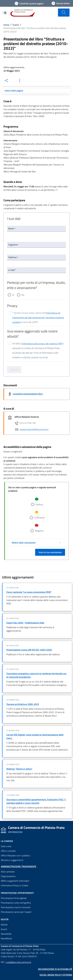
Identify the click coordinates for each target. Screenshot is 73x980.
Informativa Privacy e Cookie (15, 885)
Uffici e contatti (8, 851)
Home (6, 25)
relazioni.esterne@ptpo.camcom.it (34, 429)
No (23, 295)
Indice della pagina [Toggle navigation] (14, 91)
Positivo (39, 504)
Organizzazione (8, 876)
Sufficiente (39, 518)
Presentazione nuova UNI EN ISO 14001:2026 (29, 650)
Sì (13, 295)
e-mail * (12, 270)
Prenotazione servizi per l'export (16, 912)
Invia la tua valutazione (50, 552)
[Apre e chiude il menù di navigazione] (5, 13)
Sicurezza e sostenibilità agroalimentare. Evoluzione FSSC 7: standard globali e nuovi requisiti (36, 801)
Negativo (39, 531)
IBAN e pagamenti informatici (15, 881)
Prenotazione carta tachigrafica (16, 903)
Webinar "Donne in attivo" (19, 769)
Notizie (4, 925)
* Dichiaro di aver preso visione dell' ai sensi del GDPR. (38, 313)
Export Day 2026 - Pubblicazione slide (25, 623)
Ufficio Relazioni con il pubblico (15, 855)
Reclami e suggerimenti (12, 860)
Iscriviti (14, 370)
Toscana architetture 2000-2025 (23, 704)
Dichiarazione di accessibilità (55, 969)
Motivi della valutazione (24, 543)
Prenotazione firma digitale (14, 898)
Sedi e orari (6, 846)
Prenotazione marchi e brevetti (16, 907)
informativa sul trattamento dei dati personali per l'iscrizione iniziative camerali (38, 317)
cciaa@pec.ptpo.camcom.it (19, 962)
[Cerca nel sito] (64, 13)
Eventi (16, 25)
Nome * (12, 228)
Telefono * (13, 257)
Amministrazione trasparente (19, 866)
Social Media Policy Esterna (56, 975)
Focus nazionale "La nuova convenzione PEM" (29, 592)
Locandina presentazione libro (28, 394)
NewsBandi (6, 938)
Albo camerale (8, 872)
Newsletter (6, 934)
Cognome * (14, 245)
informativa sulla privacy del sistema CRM (42, 344)
